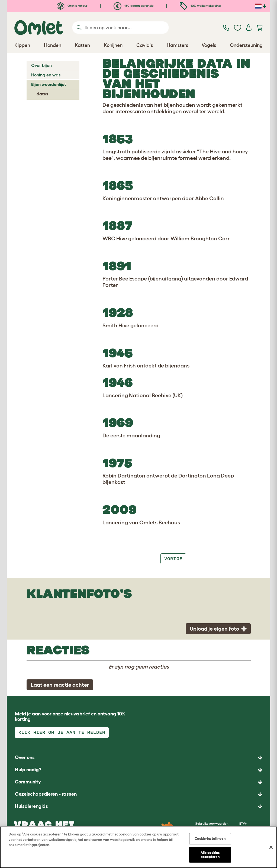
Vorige (173, 559)
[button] (138, 806)
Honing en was (46, 75)
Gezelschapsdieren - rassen (46, 794)
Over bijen (41, 65)
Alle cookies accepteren (210, 855)
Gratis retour (72, 6)
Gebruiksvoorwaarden (212, 823)
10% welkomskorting (200, 6)
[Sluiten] (271, 847)
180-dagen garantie (134, 6)
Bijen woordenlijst (49, 84)
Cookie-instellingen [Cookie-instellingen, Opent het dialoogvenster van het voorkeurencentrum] (210, 839)
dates (42, 94)
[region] (138, 847)
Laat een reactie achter (60, 685)
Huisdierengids (31, 806)
